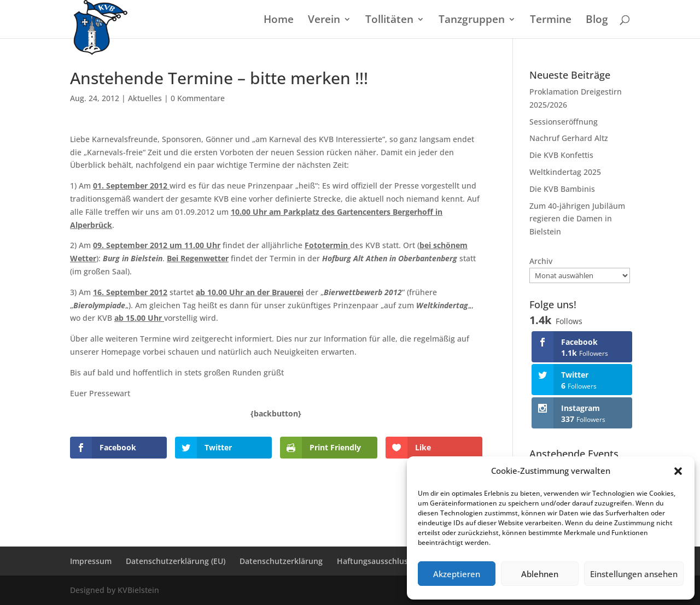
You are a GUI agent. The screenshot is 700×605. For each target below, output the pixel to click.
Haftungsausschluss (374, 561)
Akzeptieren (457, 574)
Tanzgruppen (472, 21)
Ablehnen (540, 574)
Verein (324, 21)
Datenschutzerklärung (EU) (176, 561)
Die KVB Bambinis (562, 189)
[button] (678, 471)
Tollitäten (389, 21)
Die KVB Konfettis (561, 155)
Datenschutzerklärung (281, 561)
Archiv (541, 261)
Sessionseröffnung (564, 122)
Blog (597, 21)
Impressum (91, 561)
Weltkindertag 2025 (565, 172)
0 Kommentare (198, 98)
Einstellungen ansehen (634, 574)
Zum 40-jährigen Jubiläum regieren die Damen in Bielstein (577, 219)
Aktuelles (145, 98)
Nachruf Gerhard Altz (569, 138)
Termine (551, 21)
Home (279, 21)
